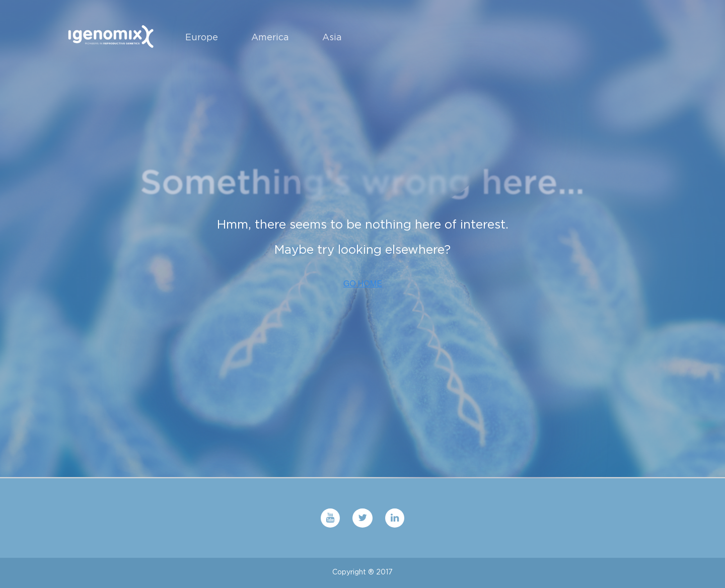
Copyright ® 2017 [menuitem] (362, 572)
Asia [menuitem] (332, 37)
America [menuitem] (270, 37)
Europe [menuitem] (202, 37)
